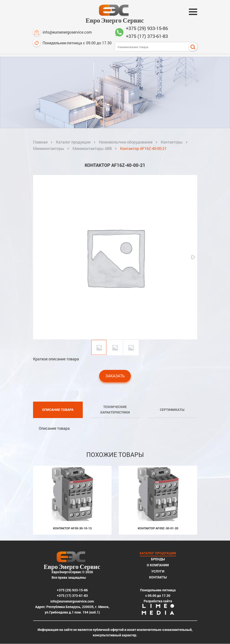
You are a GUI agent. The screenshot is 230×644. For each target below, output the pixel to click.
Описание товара (58, 410)
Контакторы (172, 142)
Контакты (158, 577)
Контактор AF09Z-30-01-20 (158, 528)
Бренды (158, 559)
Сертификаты (172, 410)
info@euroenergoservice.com (62, 32)
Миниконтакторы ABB (92, 148)
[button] (193, 257)
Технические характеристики (115, 409)
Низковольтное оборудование (126, 142)
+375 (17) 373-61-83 (147, 36)
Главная (40, 142)
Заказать (115, 376)
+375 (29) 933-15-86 (147, 28)
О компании (158, 565)
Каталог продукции (73, 142)
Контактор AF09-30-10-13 (72, 528)
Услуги (158, 571)
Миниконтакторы (49, 148)
